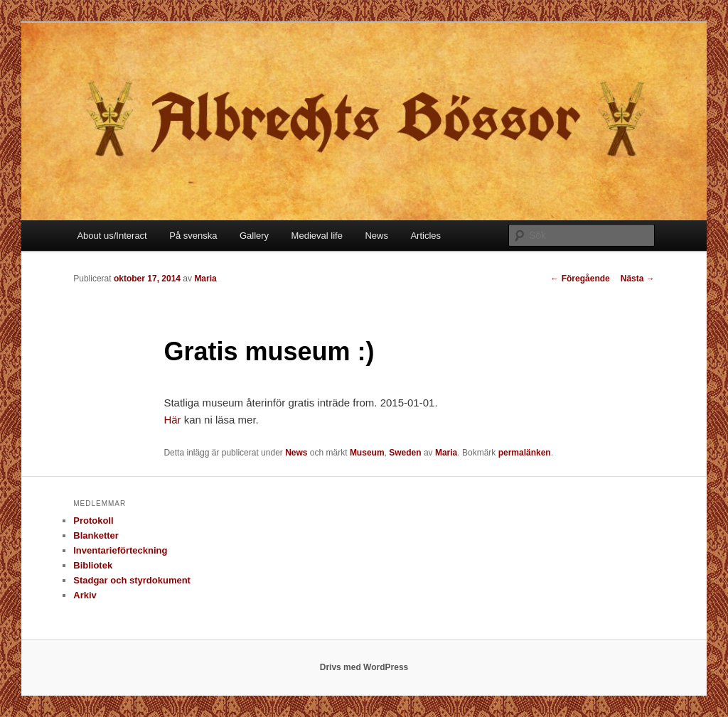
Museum (367, 453)
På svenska (193, 236)
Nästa (638, 279)
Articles (425, 236)
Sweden (405, 453)
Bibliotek (93, 565)
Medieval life (317, 236)
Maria (205, 279)
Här (173, 420)
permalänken (525, 453)
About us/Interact (112, 236)
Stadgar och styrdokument (132, 580)
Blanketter (96, 535)
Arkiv (85, 595)
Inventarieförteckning (120, 550)
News (376, 236)
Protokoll (93, 521)
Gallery (254, 236)
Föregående (580, 279)
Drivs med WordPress (364, 667)
